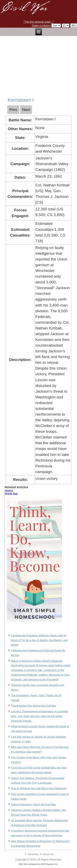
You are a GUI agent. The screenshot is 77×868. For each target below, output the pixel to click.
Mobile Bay (11, 493)
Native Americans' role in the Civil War (33, 804)
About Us (48, 854)
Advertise (33, 854)
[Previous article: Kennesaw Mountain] (13, 110)
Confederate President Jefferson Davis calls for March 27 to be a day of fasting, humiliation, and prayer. (39, 640)
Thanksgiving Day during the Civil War (33, 706)
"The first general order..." (38, 22)
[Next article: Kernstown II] (26, 110)
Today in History (41, 25)
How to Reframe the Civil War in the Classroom (39, 788)
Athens (9, 490)
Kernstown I (21, 100)
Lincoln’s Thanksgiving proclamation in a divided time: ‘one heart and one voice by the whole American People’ (39, 716)
